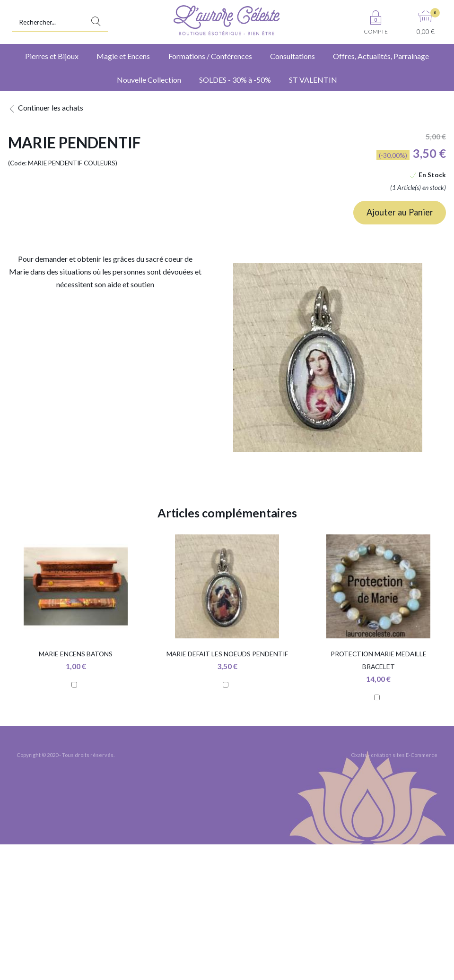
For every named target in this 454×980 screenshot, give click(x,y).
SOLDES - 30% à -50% (235, 80)
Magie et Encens (123, 56)
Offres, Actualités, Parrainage (381, 56)
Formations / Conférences (210, 56)
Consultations (292, 56)
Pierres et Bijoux (52, 56)
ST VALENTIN (313, 80)
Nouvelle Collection (149, 80)
